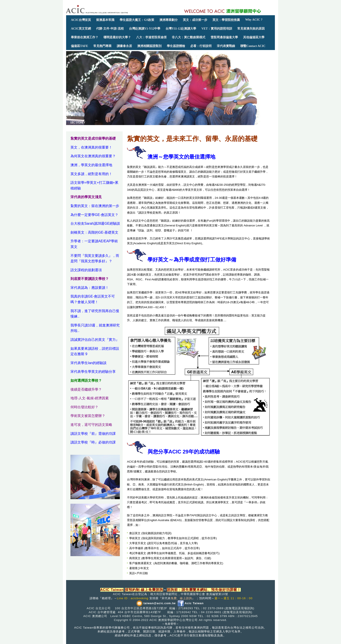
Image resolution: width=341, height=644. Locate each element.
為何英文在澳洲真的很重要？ (93, 156)
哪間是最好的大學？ (117, 37)
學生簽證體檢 (176, 46)
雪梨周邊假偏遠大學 (224, 37)
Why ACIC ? (254, 20)
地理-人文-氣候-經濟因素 (90, 398)
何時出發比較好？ (84, 407)
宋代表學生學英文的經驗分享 (93, 372)
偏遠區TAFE (79, 46)
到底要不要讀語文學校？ (90, 279)
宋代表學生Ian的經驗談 (89, 363)
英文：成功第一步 (195, 20)
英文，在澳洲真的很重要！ (91, 147)
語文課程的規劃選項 (86, 270)
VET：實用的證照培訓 (217, 28)
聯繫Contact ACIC (253, 46)
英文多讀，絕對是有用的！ (91, 174)
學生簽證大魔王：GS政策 (137, 20)
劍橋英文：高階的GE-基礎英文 (94, 232)
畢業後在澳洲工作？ (85, 37)
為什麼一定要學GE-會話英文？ (94, 215)
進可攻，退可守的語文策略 (91, 425)
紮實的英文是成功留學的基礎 (93, 138)
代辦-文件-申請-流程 (110, 28)
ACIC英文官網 (81, 28)
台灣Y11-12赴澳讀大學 (181, 28)
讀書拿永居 (124, 46)
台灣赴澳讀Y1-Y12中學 (145, 28)
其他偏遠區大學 (254, 37)
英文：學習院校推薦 (226, 20)
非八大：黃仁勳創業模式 (189, 37)
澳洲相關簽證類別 (149, 46)
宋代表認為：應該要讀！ (90, 288)
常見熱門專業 (102, 46)
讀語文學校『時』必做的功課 (93, 442)
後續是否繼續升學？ (86, 389)
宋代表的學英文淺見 (86, 197)
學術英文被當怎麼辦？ (88, 416)
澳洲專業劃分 (169, 20)
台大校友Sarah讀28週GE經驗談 (95, 223)
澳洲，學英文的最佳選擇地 (91, 165)
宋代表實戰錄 (226, 46)
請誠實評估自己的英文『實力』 (95, 340)
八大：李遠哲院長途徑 (151, 37)
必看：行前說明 (201, 46)
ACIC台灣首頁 (81, 20)
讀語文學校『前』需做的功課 (93, 434)
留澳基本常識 (105, 20)
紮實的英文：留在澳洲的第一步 (95, 206)
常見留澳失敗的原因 (251, 28)
